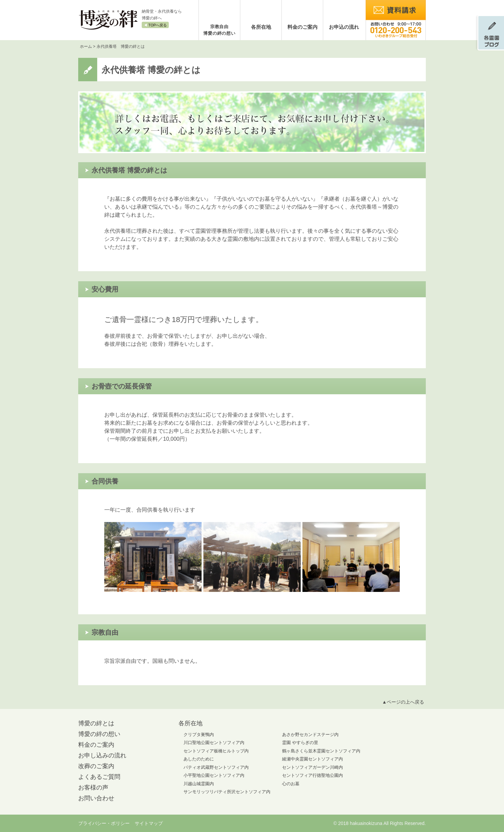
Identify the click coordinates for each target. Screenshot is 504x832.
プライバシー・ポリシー (104, 823)
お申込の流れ (344, 27)
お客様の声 (93, 788)
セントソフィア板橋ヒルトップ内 (216, 751)
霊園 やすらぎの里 (300, 743)
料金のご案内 (302, 27)
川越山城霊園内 (199, 784)
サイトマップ (149, 823)
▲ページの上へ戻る (403, 702)
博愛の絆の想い (99, 734)
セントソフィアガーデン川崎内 (312, 767)
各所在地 (261, 27)
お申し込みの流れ (102, 755)
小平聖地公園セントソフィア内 (214, 775)
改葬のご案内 (96, 766)
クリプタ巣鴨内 (199, 735)
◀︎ (155, 25)
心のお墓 (291, 784)
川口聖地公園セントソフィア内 (214, 743)
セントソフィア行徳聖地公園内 (312, 775)
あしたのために (199, 759)
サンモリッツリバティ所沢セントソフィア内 (227, 792)
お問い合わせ (96, 798)
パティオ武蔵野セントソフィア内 (216, 767)
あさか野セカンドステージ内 (310, 735)
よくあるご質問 (99, 777)
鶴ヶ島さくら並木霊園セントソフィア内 (321, 751)
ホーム (86, 46)
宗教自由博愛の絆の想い (219, 30)
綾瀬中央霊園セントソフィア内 (312, 759)
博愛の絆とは (96, 723)
